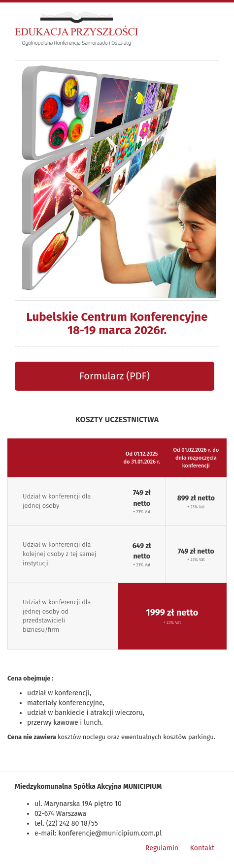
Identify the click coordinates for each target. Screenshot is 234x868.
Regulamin (162, 848)
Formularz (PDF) (115, 376)
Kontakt (202, 848)
